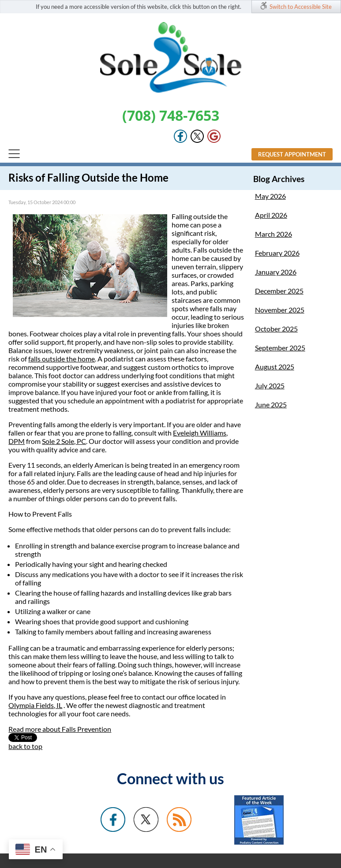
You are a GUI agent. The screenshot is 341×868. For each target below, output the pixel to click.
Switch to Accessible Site (301, 7)
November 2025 (280, 310)
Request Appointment (292, 154)
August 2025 (275, 367)
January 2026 (276, 272)
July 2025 (270, 386)
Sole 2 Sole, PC (64, 441)
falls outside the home (62, 359)
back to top (25, 746)
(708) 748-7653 (171, 115)
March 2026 (274, 234)
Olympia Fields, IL (35, 705)
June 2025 (271, 404)
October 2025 (276, 329)
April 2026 (271, 215)
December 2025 (279, 291)
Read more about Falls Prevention (60, 729)
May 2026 (270, 196)
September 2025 (280, 348)
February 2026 (277, 253)
